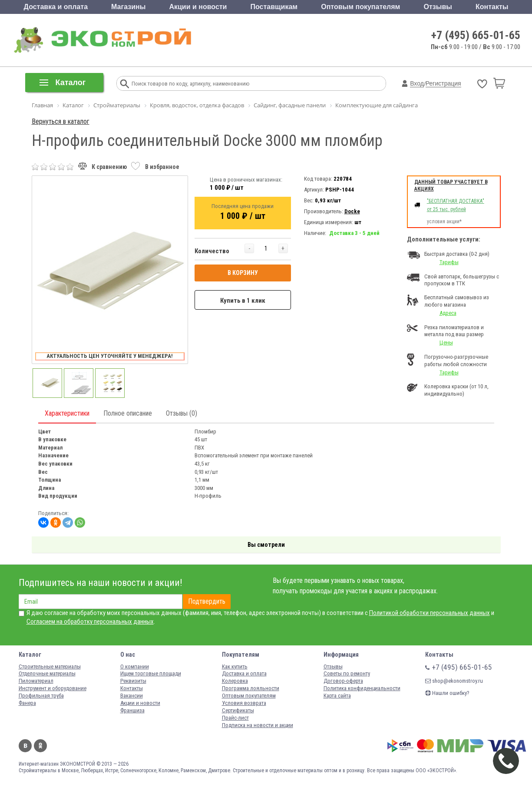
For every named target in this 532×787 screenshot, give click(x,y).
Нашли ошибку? (447, 693)
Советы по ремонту (347, 673)
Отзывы (438, 7)
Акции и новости (198, 7)
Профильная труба (41, 696)
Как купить (235, 666)
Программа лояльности (251, 688)
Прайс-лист (235, 718)
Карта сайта (337, 696)
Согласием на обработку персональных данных (90, 622)
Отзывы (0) (182, 413)
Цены (446, 342)
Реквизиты (133, 681)
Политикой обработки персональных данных (430, 613)
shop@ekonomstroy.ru (454, 681)
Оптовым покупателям (360, 7)
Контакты (492, 7)
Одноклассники (40, 746)
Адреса (448, 313)
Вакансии (132, 696)
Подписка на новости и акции (258, 725)
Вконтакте (25, 746)
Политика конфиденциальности (362, 688)
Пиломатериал (36, 681)
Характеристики (67, 413)
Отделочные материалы (47, 673)
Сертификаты (238, 710)
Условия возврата (244, 703)
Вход (417, 83)
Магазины (128, 7)
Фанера (27, 703)
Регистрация (443, 83)
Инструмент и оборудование (53, 688)
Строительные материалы (50, 666)
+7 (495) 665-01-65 (476, 35)
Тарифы (449, 262)
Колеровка (235, 681)
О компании (135, 666)
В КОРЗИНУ (243, 273)
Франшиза (132, 710)
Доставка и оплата (56, 7)
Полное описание (128, 413)
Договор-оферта (343, 681)
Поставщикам (274, 7)
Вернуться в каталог (61, 121)
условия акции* (444, 222)
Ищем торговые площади (151, 673)
